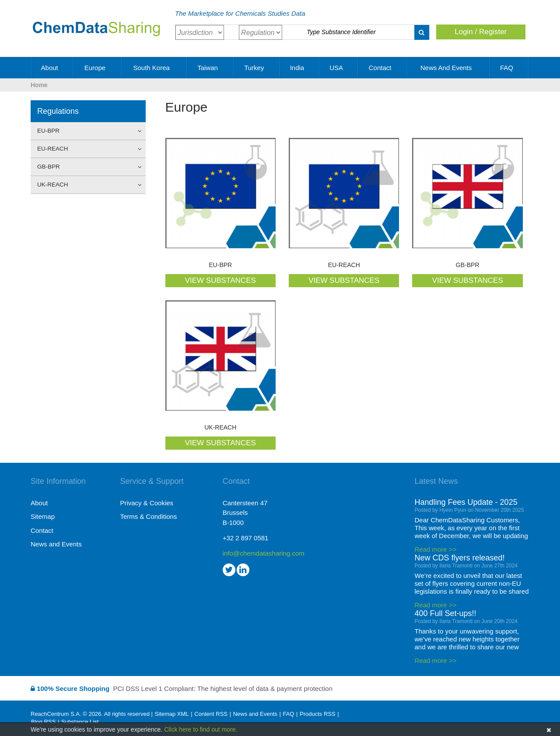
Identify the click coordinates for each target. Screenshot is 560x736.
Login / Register (481, 32)
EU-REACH (86, 149)
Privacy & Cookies (147, 503)
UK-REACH (86, 185)
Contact (383, 68)
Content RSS (211, 714)
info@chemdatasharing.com (264, 553)
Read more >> (436, 549)
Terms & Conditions (148, 516)
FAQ (510, 68)
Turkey (257, 68)
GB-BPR (86, 167)
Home (39, 85)
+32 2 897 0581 (246, 538)
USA (339, 68)
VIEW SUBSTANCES (220, 280)
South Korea (154, 68)
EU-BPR (86, 131)
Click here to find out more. (201, 729)
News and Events (449, 68)
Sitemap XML (171, 714)
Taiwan (211, 68)
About (53, 68)
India (300, 68)
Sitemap (43, 516)
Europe (98, 68)
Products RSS (318, 714)
